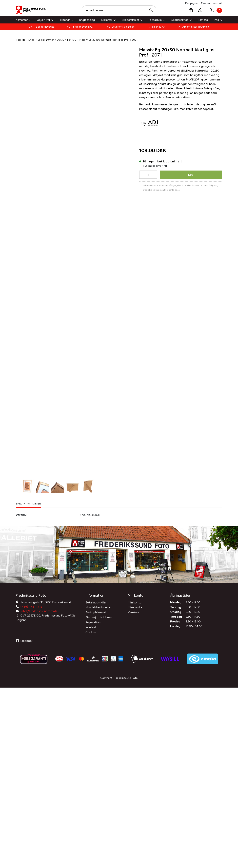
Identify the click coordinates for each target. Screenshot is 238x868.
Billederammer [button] (132, 20)
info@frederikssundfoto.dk (39, 610)
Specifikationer (28, 504)
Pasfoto (203, 20)
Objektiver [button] (45, 20)
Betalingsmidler (96, 602)
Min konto (135, 602)
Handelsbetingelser (99, 607)
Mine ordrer (136, 607)
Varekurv (134, 612)
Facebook (24, 640)
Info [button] (218, 20)
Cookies (91, 632)
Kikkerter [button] (108, 20)
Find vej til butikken (99, 617)
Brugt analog (87, 20)
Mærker (206, 3)
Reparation (93, 622)
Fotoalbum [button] (157, 20)
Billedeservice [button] (181, 20)
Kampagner (192, 3)
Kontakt (218, 3)
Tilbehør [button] (66, 20)
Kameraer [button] (23, 20)
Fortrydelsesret (96, 612)
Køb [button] (191, 175)
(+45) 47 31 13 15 (31, 606)
